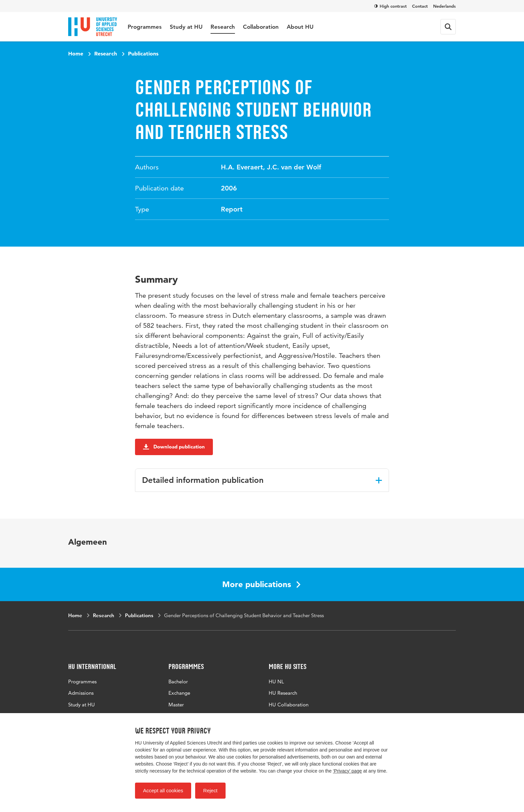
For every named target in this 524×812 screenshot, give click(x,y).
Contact (420, 6)
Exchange (179, 693)
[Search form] (448, 27)
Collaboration (261, 27)
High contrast (390, 6)
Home (76, 53)
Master (176, 705)
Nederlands (444, 6)
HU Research (283, 693)
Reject (210, 790)
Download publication (174, 447)
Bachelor (178, 682)
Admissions (81, 693)
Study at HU (186, 27)
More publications (261, 584)
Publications (143, 53)
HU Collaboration (289, 705)
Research (223, 27)
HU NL (276, 682)
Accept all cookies (163, 790)
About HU (300, 27)
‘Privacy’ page (347, 771)
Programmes (145, 27)
